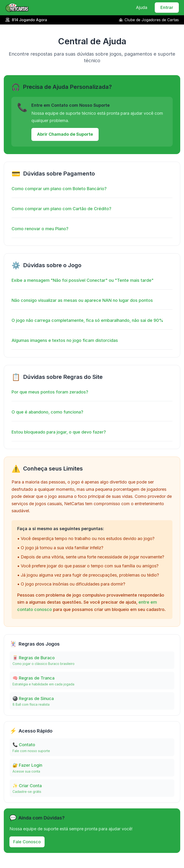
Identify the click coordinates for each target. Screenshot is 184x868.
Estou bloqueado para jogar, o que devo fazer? (59, 432)
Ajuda (142, 7)
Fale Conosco (27, 842)
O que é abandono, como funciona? (47, 412)
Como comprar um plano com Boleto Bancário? (59, 189)
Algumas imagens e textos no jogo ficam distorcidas (65, 340)
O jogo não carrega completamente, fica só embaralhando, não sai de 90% (87, 320)
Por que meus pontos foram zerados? (50, 392)
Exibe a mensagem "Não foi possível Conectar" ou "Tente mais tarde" (83, 280)
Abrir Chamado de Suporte (65, 134)
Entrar (167, 7)
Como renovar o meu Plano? (40, 229)
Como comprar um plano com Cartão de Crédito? (61, 209)
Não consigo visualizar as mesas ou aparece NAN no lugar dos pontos (82, 300)
